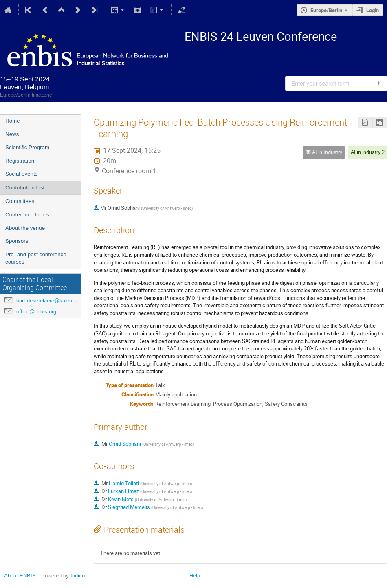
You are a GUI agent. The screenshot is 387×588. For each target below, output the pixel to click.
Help (195, 576)
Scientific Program (27, 147)
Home (13, 121)
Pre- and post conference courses (36, 258)
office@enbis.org (36, 312)
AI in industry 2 (368, 152)
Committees (20, 201)
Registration (20, 161)
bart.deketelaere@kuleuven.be (52, 301)
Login (373, 10)
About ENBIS (20, 576)
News (12, 134)
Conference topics (27, 215)
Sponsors (17, 241)
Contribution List (25, 188)
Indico (78, 576)
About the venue (25, 228)
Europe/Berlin (326, 10)
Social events (21, 174)
